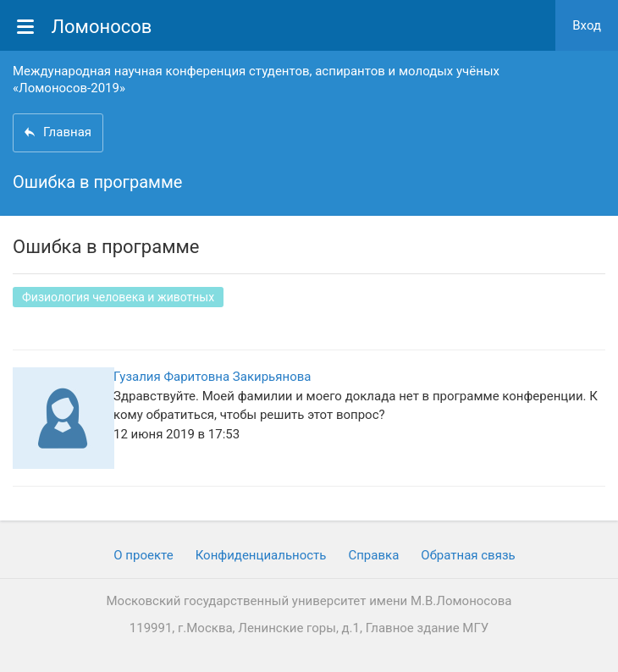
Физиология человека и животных (118, 297)
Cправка (373, 555)
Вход (587, 25)
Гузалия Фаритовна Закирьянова (212, 377)
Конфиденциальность (261, 555)
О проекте (143, 555)
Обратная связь (468, 555)
